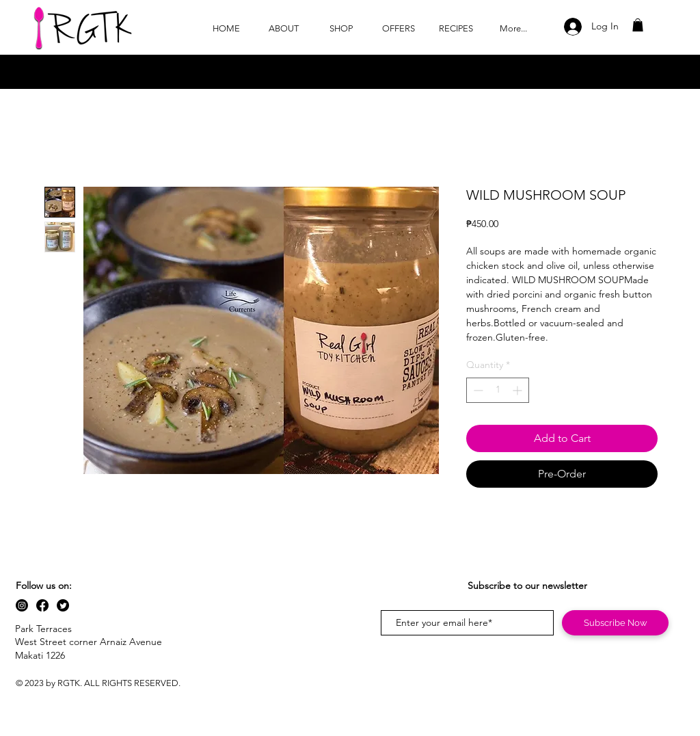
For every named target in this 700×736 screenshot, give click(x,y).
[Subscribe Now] (615, 623)
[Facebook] (42, 605)
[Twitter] (63, 605)
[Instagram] (22, 605)
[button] (638, 25)
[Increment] (519, 390)
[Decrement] (477, 390)
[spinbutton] (498, 390)
